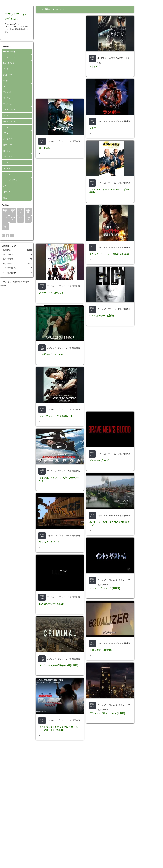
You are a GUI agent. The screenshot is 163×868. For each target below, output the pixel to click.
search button (12, 236)
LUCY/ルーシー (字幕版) (51, 673)
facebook (8, 236)
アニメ (6, 127)
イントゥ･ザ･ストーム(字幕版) (105, 669)
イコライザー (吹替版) (101, 743)
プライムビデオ (9, 57)
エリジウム (95, 66)
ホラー (6, 115)
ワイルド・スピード (49, 600)
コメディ (7, 98)
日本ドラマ (8, 145)
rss (3, 236)
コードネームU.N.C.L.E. (51, 378)
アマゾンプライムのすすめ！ (12, 282)
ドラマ (6, 69)
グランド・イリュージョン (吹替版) (107, 818)
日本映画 (7, 151)
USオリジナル (9, 63)
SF (4, 86)
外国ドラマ (8, 75)
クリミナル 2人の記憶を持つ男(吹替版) (59, 747)
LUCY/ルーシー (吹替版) (102, 362)
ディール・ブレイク (99, 518)
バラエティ (8, 139)
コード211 (44, 148)
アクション (8, 92)
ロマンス (7, 192)
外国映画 (7, 81)
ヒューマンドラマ (10, 110)
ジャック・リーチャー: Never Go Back (109, 289)
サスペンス (8, 104)
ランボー (94, 139)
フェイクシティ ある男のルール (56, 451)
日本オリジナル (9, 121)
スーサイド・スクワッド (51, 304)
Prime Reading (9, 52)
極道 (5, 198)
